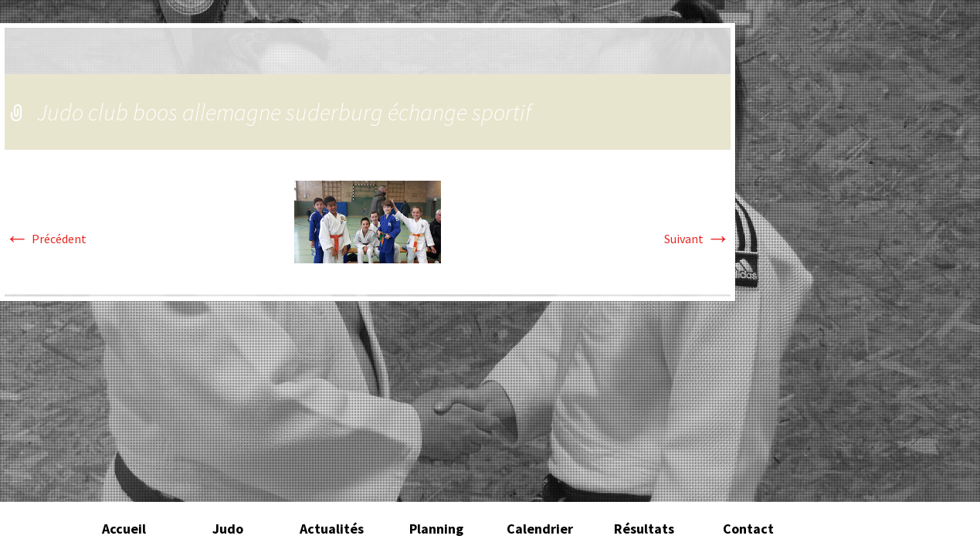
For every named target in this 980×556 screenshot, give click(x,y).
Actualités (332, 529)
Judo (228, 529)
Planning (436, 529)
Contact (748, 529)
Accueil (124, 529)
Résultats (644, 529)
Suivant (697, 239)
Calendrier (540, 529)
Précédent (46, 239)
